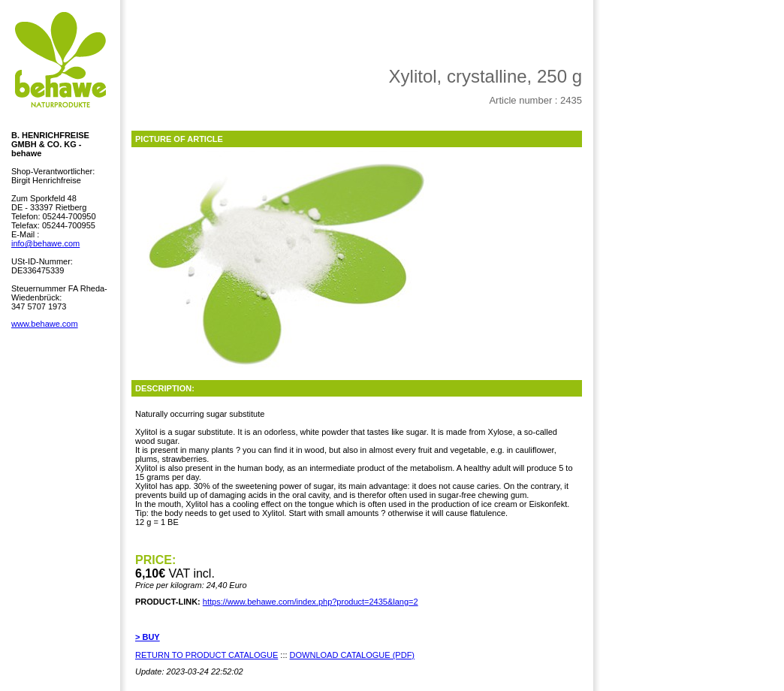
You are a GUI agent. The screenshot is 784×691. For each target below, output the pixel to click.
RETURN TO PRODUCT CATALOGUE (207, 655)
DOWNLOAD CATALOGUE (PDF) (352, 655)
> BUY (148, 637)
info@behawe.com (45, 243)
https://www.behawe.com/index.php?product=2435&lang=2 (311, 602)
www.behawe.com (45, 324)
